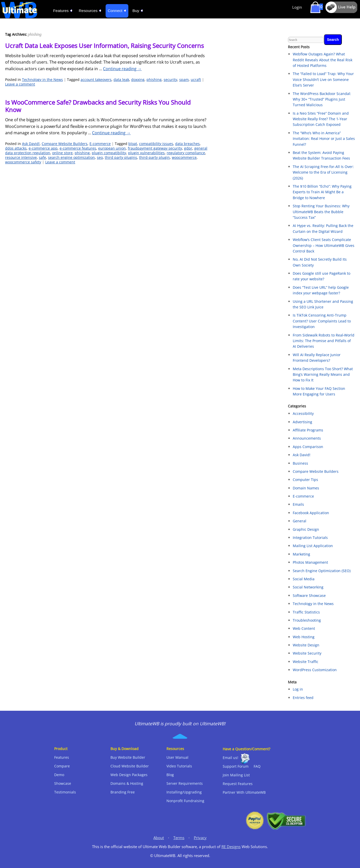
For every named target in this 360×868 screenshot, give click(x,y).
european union (112, 148)
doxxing (138, 80)
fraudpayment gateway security (155, 148)
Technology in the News (42, 80)
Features (62, 757)
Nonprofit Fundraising (185, 801)
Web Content (304, 628)
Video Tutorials (179, 766)
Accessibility (303, 413)
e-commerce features (78, 148)
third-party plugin (154, 157)
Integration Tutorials (310, 538)
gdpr (188, 148)
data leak (121, 80)
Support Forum (236, 766)
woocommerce (184, 157)
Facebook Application (311, 513)
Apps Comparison (308, 447)
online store (62, 153)
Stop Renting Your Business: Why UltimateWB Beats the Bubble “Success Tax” (321, 212)
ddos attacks (16, 148)
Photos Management (310, 562)
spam (184, 80)
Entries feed (303, 698)
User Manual (177, 757)
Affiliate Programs (308, 430)
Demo (59, 775)
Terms (179, 838)
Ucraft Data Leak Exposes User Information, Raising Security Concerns (104, 46)
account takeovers (96, 80)
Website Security (307, 653)
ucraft (196, 80)
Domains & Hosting (127, 783)
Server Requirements (185, 783)
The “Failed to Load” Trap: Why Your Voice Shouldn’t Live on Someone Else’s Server (323, 79)
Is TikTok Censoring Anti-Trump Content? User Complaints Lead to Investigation (322, 321)
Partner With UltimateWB (244, 792)
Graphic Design (306, 529)
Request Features (238, 784)
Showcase (63, 783)
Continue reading (122, 69)
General (300, 521)
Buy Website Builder (128, 757)
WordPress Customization (315, 670)
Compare (62, 766)
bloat (133, 144)
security (170, 80)
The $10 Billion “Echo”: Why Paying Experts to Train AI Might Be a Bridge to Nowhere (322, 192)
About (159, 838)
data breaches (187, 144)
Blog (170, 775)
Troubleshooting (307, 620)
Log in (298, 689)
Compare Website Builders (65, 144)
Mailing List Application (313, 546)
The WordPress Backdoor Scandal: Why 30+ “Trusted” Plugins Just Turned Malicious (322, 99)
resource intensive (21, 157)
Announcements (307, 438)
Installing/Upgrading (184, 792)
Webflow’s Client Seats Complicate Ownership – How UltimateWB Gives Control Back (324, 245)
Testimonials (65, 792)
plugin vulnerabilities (146, 153)
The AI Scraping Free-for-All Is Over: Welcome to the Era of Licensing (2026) (323, 172)
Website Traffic (306, 662)
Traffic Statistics (306, 612)
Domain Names (306, 488)
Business (300, 463)
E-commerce (100, 144)
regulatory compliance (186, 153)
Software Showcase (309, 595)
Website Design (306, 645)
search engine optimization (71, 157)
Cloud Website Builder (130, 766)
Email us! (230, 758)
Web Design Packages (129, 775)
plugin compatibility (109, 153)
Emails (298, 504)
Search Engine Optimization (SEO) (322, 571)
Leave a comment (20, 84)
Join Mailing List (236, 775)
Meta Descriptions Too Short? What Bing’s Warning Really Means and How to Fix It (323, 375)
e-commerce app (43, 148)
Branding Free (123, 792)
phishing (154, 80)
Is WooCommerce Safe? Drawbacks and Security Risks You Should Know (98, 106)
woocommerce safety (23, 162)
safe (42, 157)
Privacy (200, 838)
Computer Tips (305, 480)
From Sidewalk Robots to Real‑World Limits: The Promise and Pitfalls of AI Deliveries (324, 341)
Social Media (304, 579)
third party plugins (121, 157)
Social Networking (308, 587)
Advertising (302, 422)
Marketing (301, 554)
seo (100, 157)
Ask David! (31, 144)
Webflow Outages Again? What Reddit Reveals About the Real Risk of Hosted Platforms (323, 60)
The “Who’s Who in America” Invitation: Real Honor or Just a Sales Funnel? (324, 139)
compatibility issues (156, 144)
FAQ (257, 766)
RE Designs (231, 847)
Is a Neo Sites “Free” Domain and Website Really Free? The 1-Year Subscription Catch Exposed (321, 119)
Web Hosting (304, 637)
